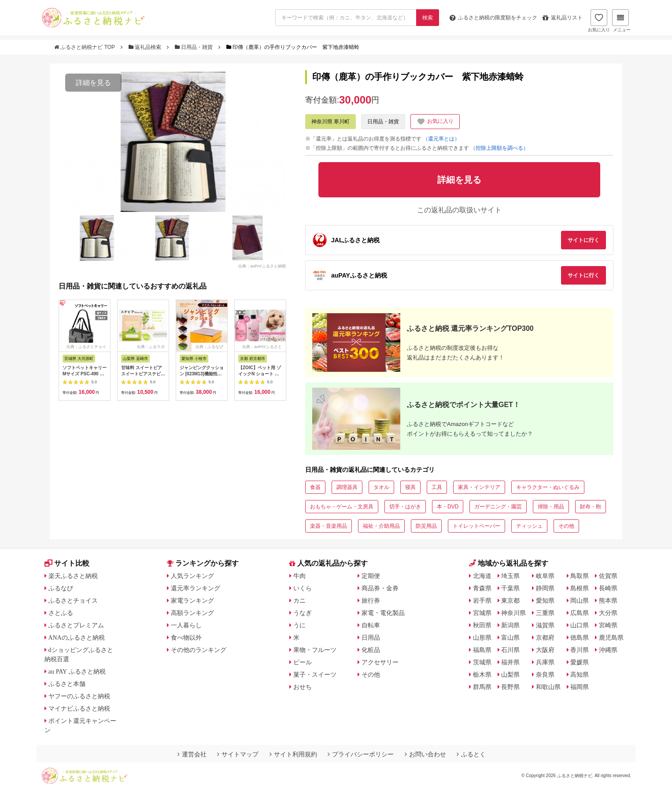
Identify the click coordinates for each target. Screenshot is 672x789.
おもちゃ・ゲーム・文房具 (342, 507)
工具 (437, 487)
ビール (303, 662)
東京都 (510, 600)
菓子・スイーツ (315, 674)
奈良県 (545, 674)
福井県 (510, 662)
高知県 (580, 674)
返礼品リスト (563, 18)
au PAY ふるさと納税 (77, 671)
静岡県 (545, 588)
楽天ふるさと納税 (73, 576)
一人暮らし (186, 625)
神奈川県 (513, 613)
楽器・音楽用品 (329, 526)
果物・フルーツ (315, 650)
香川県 (580, 650)
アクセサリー (380, 662)
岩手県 (482, 600)
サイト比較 (67, 563)
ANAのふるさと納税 (77, 637)
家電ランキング (192, 600)
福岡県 (580, 687)
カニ (299, 600)
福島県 (482, 650)
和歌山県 (548, 687)
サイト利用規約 (293, 754)
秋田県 (482, 625)
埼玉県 (510, 576)
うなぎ (303, 613)
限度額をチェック (493, 18)
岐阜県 (545, 576)
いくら (303, 588)
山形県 (482, 637)
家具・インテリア (479, 487)
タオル (381, 487)
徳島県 (580, 637)
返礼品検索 (146, 47)
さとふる (61, 613)
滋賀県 (545, 625)
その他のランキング (199, 650)
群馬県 (482, 687)
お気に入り (599, 21)
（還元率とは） (441, 139)
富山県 (510, 637)
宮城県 (482, 613)
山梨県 (510, 674)
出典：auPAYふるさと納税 (262, 266)
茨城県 (482, 662)
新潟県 (510, 625)
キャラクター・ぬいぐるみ (548, 487)
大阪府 (545, 650)
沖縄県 (608, 650)
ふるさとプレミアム (76, 625)
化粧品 (371, 650)
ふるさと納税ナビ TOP (85, 47)
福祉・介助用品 (381, 526)
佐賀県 (608, 576)
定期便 (371, 576)
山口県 (580, 625)
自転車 (371, 625)
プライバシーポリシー (361, 754)
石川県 (510, 650)
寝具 (410, 487)
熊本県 (608, 600)
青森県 (482, 588)
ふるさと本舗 (67, 684)
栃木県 (482, 674)
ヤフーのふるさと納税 (79, 696)
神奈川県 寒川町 (330, 122)
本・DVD (448, 507)
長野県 (510, 687)
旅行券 (371, 600)
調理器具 (347, 487)
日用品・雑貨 (195, 47)
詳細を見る (93, 83)
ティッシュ (529, 526)
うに (299, 625)
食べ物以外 (186, 637)
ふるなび (61, 588)
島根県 (580, 588)
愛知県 (545, 600)
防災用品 (426, 526)
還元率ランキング (196, 588)
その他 (566, 526)
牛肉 (299, 576)
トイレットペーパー (476, 526)
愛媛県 (580, 662)
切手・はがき (405, 507)
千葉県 (510, 588)
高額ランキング (192, 613)
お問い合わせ (425, 754)
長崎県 (608, 588)
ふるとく (471, 754)
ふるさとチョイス (73, 600)
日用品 (371, 637)
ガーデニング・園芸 (498, 507)
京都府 (545, 637)
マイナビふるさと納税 (79, 708)
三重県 (545, 613)
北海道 (482, 576)
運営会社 (192, 754)
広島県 (580, 613)
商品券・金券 (380, 588)
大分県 (608, 613)
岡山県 (580, 600)
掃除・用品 (551, 507)
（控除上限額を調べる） (499, 148)
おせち (303, 687)
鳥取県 (580, 576)
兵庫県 (545, 662)
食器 (315, 487)
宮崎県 (608, 625)
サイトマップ (238, 754)
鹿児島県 (611, 637)
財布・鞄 (591, 507)
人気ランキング (192, 576)
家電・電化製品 (383, 613)
